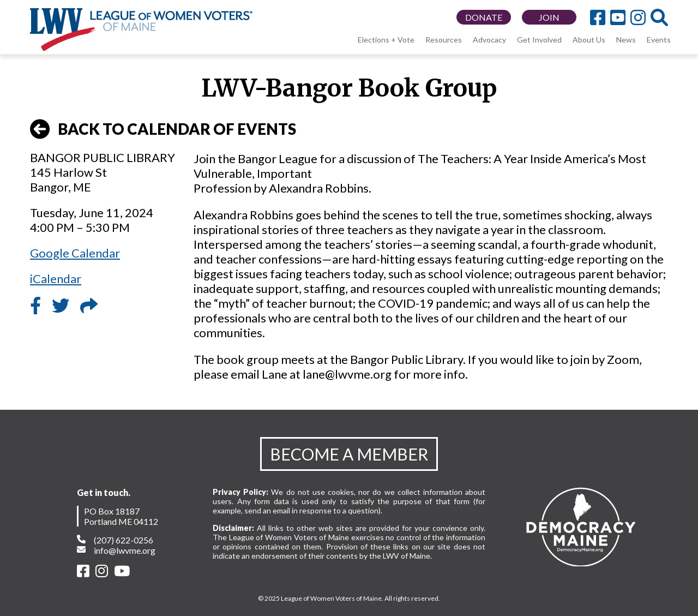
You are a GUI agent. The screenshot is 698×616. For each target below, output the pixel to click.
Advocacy (489, 40)
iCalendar (56, 279)
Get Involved (539, 40)
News (626, 40)
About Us (589, 40)
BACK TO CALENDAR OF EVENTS (163, 129)
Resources (444, 40)
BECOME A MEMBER (349, 454)
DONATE (484, 17)
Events (659, 40)
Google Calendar (75, 253)
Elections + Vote (386, 40)
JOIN (549, 17)
